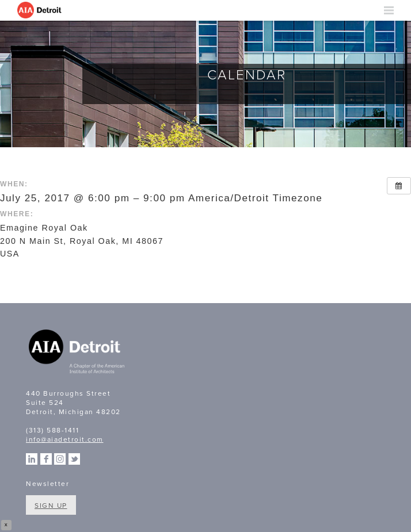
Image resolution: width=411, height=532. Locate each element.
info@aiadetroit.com (65, 439)
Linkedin (32, 459)
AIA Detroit (40, 10)
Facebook (46, 459)
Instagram (60, 459)
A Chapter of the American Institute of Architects (78, 353)
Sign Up (51, 506)
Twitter (74, 459)
